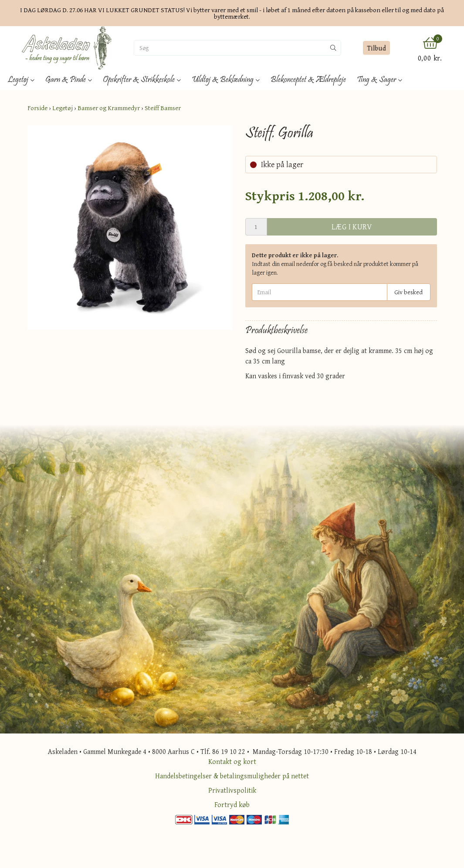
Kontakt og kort (232, 761)
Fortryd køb (232, 804)
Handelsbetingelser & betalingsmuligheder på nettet (232, 776)
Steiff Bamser (163, 108)
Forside (37, 108)
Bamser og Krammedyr (109, 108)
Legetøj (63, 108)
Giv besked (408, 292)
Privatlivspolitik (232, 790)
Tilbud (377, 48)
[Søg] (230, 48)
